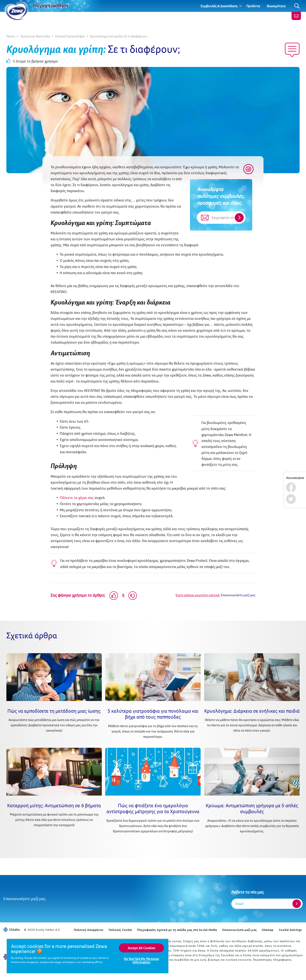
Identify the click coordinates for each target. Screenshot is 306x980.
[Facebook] (291, 487)
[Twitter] (291, 499)
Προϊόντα (253, 6)
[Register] (297, 904)
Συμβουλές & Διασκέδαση (219, 6)
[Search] (297, 6)
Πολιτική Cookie (120, 930)
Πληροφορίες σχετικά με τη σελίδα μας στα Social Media (177, 930)
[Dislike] (133, 596)
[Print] (248, 169)
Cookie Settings (290, 930)
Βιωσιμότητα (276, 6)
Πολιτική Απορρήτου (89, 930)
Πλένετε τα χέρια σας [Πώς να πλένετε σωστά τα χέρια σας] (77, 498)
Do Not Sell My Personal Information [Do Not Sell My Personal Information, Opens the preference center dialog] (141, 960)
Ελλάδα (12, 930)
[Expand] (240, 6)
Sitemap (268, 930)
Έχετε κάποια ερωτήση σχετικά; (198, 595)
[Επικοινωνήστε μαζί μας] (296, 16)
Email (239, 904)
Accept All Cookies (141, 948)
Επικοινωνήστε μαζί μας (25, 899)
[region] (88, 956)
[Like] (114, 596)
